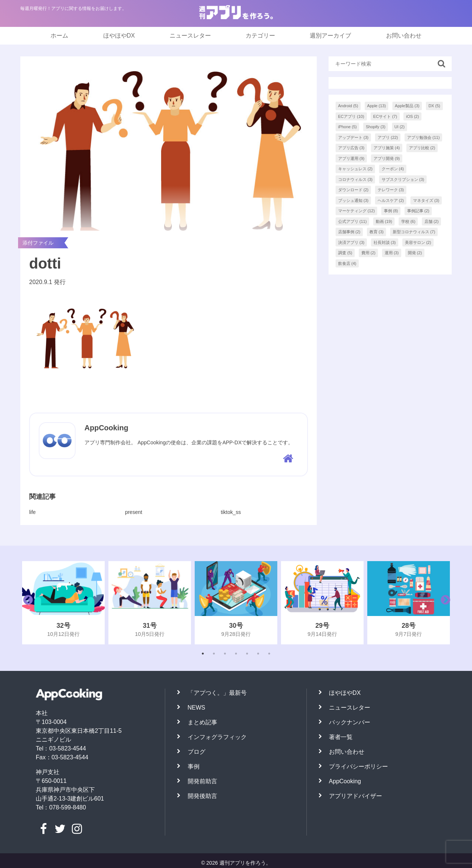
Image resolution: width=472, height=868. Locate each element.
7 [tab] (269, 654)
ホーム (59, 36)
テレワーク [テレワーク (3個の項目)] (391, 190)
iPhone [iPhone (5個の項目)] (348, 127)
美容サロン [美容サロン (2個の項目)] (418, 242)
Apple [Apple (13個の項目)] (377, 106)
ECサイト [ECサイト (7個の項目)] (385, 116)
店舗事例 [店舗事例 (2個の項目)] (349, 232)
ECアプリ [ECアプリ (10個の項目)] (351, 116)
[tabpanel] (63, 603)
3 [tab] (225, 654)
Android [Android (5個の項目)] (348, 106)
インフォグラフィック (217, 737)
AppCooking (345, 781)
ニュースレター (190, 36)
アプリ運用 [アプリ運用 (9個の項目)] (351, 158)
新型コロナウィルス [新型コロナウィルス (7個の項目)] (414, 232)
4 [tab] (236, 654)
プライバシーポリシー (358, 766)
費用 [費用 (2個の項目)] (369, 253)
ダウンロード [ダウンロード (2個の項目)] (353, 190)
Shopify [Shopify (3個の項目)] (376, 127)
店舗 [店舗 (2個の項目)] (432, 221)
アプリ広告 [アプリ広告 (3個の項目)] (351, 148)
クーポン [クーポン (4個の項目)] (393, 169)
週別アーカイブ (330, 36)
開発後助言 (202, 796)
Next (444, 603)
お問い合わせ (404, 36)
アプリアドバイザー (355, 796)
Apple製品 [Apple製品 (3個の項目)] (407, 106)
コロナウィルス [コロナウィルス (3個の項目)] (355, 179)
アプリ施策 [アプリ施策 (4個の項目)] (387, 148)
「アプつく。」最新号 (217, 693)
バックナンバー (350, 722)
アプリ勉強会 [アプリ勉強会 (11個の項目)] (424, 137)
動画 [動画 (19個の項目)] (384, 221)
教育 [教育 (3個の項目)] (377, 232)
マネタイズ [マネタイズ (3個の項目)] (426, 200)
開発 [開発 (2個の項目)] (415, 253)
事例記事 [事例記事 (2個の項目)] (418, 211)
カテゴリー (260, 36)
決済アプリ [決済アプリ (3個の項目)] (351, 242)
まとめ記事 (202, 722)
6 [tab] (258, 654)
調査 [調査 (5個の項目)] (345, 253)
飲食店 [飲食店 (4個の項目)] (347, 263)
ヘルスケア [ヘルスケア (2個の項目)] (391, 200)
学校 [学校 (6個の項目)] (408, 221)
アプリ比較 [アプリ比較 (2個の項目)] (422, 148)
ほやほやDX (119, 36)
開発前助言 (202, 781)
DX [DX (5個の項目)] (434, 106)
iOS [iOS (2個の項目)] (412, 116)
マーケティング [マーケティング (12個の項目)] (357, 211)
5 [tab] (247, 654)
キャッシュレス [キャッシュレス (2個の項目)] (355, 169)
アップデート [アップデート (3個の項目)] (353, 137)
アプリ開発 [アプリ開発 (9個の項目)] (387, 158)
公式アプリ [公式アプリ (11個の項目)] (353, 221)
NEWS (197, 708)
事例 (194, 766)
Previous (26, 603)
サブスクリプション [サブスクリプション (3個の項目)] (403, 179)
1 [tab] (203, 654)
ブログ (197, 752)
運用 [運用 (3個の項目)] (392, 253)
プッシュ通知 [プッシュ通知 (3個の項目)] (353, 200)
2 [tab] (214, 654)
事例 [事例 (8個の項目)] (391, 211)
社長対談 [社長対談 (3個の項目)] (385, 242)
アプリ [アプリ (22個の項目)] (388, 137)
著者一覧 (341, 737)
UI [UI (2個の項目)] (400, 127)
